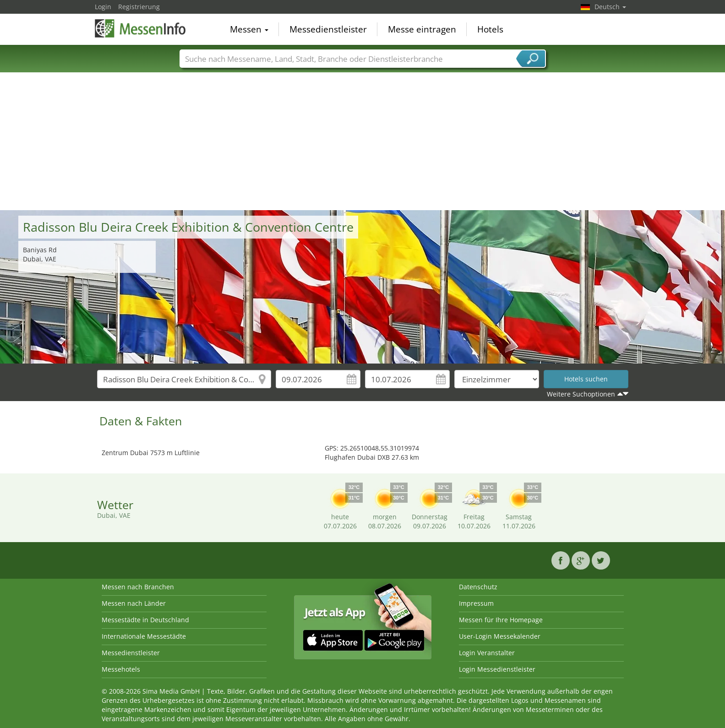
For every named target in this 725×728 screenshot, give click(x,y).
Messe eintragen (422, 29)
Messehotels (121, 669)
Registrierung (139, 7)
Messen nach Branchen (138, 587)
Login (103, 7)
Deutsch (610, 7)
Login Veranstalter (487, 653)
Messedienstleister (328, 29)
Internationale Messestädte (144, 636)
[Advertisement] (363, 141)
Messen (249, 29)
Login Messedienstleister (497, 669)
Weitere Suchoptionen (581, 394)
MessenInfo (141, 28)
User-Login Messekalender (500, 636)
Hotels (490, 29)
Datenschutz (478, 587)
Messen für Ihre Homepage (501, 620)
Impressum (476, 603)
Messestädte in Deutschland (145, 620)
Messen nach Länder (134, 603)
